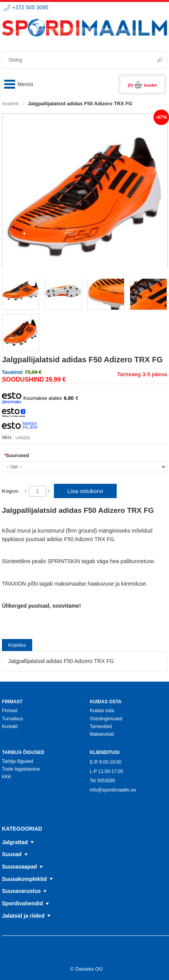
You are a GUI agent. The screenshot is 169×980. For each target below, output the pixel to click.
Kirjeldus (17, 645)
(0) (142, 85)
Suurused (16, 455)
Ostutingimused (106, 719)
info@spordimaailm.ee (113, 790)
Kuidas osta (102, 711)
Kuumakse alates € (40, 398)
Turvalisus (12, 719)
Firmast (10, 711)
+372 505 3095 (30, 7)
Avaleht (10, 104)
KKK (7, 777)
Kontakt (10, 726)
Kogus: (11, 491)
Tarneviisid (101, 726)
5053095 (106, 781)
